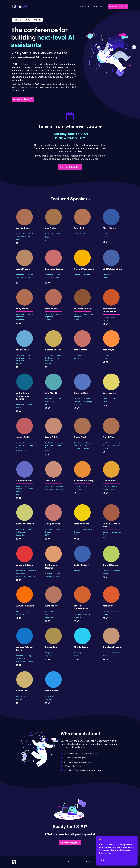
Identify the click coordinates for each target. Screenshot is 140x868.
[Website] (49, 455)
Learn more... (105, 853)
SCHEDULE (99, 7)
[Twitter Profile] (107, 242)
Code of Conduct (86, 862)
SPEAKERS (85, 7)
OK (102, 860)
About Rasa (72, 862)
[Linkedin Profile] (17, 243)
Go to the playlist (118, 7)
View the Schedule (70, 167)
